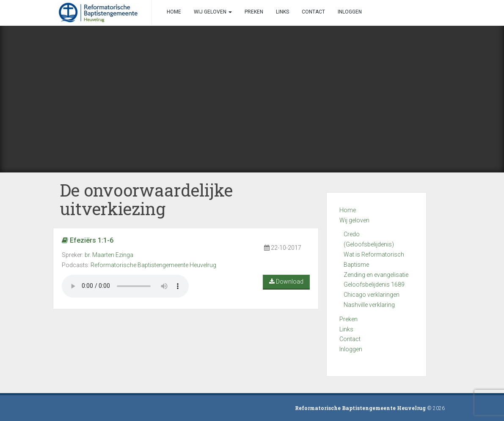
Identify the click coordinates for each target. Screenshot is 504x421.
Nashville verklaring (369, 305)
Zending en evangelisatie (376, 275)
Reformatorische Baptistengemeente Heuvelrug (153, 265)
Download (286, 282)
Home (348, 210)
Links (346, 329)
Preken (348, 319)
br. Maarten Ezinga (109, 255)
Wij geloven (354, 220)
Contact (350, 339)
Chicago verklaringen (372, 295)
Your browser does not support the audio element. (125, 286)
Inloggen (351, 349)
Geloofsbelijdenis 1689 (374, 284)
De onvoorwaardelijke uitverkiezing (146, 199)
